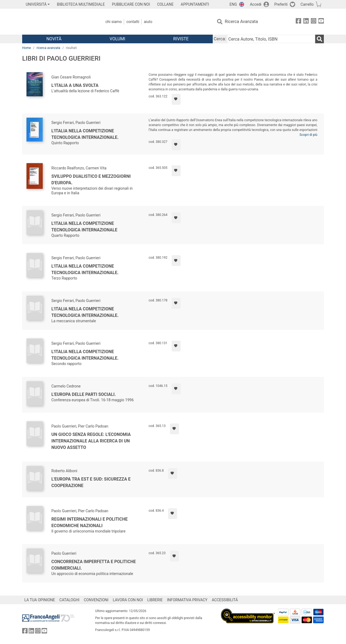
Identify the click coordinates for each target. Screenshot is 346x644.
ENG (233, 4)
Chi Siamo (114, 22)
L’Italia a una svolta (75, 85)
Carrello (307, 4)
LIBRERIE (155, 600)
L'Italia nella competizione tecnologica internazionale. (85, 134)
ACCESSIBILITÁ (225, 600)
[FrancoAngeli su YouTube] (321, 22)
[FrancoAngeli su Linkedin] (306, 22)
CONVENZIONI (96, 600)
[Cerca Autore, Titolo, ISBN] (271, 39)
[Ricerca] (320, 39)
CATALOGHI (69, 600)
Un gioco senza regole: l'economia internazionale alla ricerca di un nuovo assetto (91, 441)
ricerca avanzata (48, 48)
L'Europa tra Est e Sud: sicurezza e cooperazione (91, 482)
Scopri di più (308, 135)
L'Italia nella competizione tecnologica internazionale (84, 227)
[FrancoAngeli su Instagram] (314, 22)
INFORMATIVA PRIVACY (187, 600)
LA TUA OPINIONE (40, 600)
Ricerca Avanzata (242, 22)
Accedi (256, 4)
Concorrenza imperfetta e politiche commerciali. (94, 565)
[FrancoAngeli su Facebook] (298, 22)
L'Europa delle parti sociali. (84, 394)
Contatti (133, 22)
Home (26, 48)
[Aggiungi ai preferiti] (176, 99)
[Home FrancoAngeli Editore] (58, 22)
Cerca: (220, 39)
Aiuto (148, 22)
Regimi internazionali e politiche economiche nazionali (89, 522)
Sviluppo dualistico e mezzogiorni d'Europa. (91, 180)
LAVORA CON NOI (128, 600)
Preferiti (281, 4)
